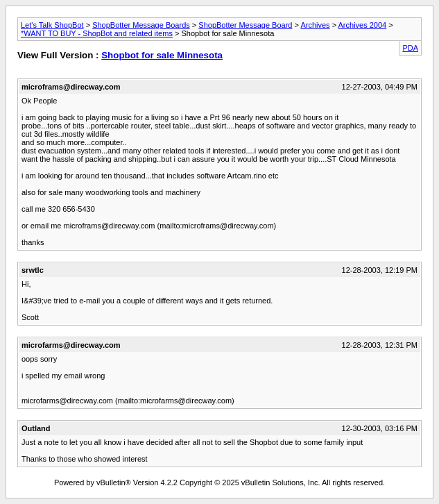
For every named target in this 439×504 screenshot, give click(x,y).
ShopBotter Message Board (245, 25)
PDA (410, 48)
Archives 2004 (363, 25)
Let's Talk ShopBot (52, 25)
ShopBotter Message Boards (141, 25)
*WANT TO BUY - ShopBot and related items (97, 33)
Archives (315, 25)
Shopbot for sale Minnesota (162, 55)
